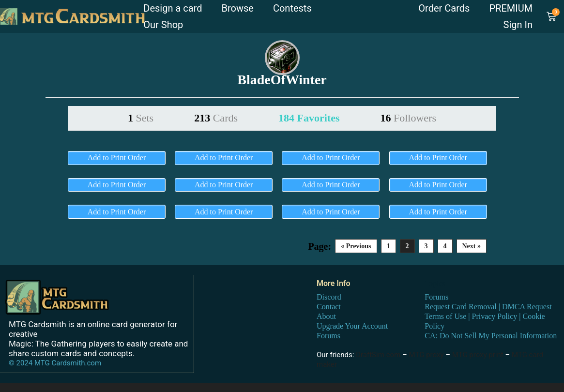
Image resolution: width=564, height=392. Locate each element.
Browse (238, 8)
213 (216, 118)
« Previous (356, 246)
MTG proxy (427, 354)
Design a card (173, 8)
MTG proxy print (478, 354)
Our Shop (163, 25)
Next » (472, 246)
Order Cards (444, 8)
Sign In (518, 25)
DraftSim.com (378, 354)
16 (408, 118)
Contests (292, 8)
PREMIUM (511, 8)
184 (309, 118)
